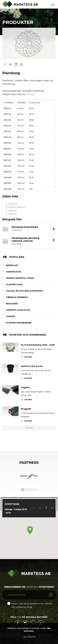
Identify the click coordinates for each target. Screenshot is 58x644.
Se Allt (29, 428)
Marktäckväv (14, 272)
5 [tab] (35, 490)
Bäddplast (12, 265)
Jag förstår (29, 637)
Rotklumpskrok (17, 207)
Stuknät (11, 316)
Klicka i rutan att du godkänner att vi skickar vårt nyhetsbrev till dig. (32, 605)
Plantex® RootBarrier (19, 323)
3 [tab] (29, 490)
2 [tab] (26, 490)
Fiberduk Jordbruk (17, 297)
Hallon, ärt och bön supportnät (25, 291)
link (5, 64)
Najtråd (13, 211)
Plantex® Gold (14, 285)
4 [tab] (32, 490)
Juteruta (31, 94)
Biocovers (12, 304)
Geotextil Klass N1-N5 (18, 310)
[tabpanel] (29, 476)
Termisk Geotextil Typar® (20, 278)
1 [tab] (23, 490)
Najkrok (13, 214)
